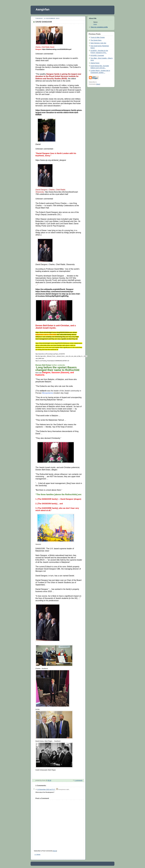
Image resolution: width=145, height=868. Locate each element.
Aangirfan (43, 9)
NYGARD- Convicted (97, 55)
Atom (55, 851)
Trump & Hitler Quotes (98, 37)
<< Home (37, 854)
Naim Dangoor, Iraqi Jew (98, 43)
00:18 (49, 780)
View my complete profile (99, 27)
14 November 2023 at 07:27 (46, 789)
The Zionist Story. (96, 40)
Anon (95, 24)
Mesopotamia (48, 393)
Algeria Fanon (95, 63)
